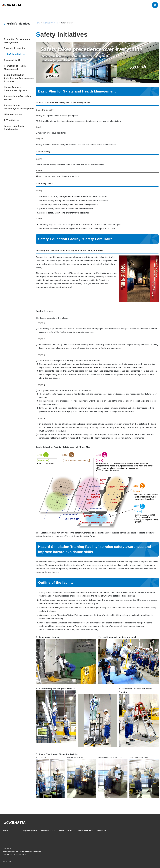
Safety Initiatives (16, 54)
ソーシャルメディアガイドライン (15, 854)
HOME (6, 831)
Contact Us (101, 831)
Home (38, 23)
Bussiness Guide (48, 831)
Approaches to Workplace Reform (18, 98)
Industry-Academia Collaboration (14, 128)
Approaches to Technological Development (19, 107)
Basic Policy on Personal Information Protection (22, 852)
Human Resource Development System (15, 89)
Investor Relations (67, 831)
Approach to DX (12, 60)
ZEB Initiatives (12, 120)
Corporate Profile (30, 831)
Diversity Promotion (15, 48)
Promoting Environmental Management (18, 41)
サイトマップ (8, 848)
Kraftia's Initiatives (51, 23)
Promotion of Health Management (15, 68)
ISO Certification (13, 114)
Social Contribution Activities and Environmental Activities (19, 78)
